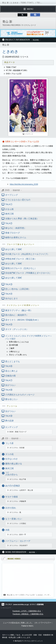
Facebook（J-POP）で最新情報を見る (27, 611)
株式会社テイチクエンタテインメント (29, 641)
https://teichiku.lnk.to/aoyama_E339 (24, 184)
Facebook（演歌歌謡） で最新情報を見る (28, 614)
